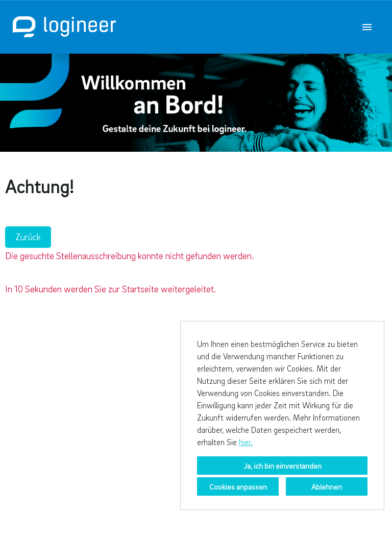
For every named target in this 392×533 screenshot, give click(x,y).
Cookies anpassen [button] (238, 486)
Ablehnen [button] (327, 486)
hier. (246, 442)
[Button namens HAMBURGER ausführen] (367, 27)
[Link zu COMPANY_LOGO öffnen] (64, 27)
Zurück (28, 237)
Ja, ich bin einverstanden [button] (283, 466)
